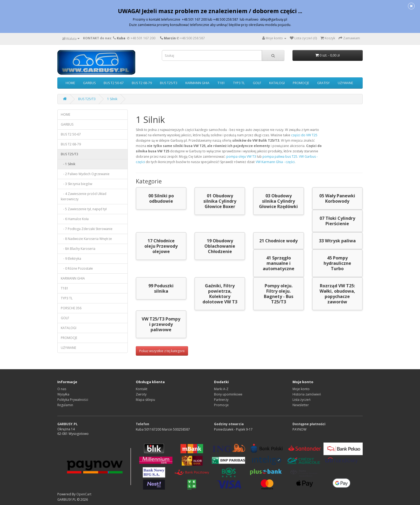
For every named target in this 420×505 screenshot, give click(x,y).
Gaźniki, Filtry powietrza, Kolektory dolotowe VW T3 (220, 294)
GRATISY (323, 83)
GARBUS (89, 83)
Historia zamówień (307, 394)
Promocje (221, 405)
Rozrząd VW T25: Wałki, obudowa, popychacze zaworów (337, 294)
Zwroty (141, 394)
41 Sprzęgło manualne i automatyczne (279, 263)
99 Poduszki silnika (161, 288)
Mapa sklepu (145, 400)
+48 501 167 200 (143, 38)
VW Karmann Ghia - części (275, 162)
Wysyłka (63, 394)
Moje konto (301, 389)
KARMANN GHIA (197, 83)
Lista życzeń (301, 400)
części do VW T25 (304, 135)
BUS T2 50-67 (114, 83)
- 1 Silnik (68, 164)
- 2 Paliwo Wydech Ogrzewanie (85, 174)
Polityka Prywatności (73, 400)
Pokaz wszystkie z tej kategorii (162, 351)
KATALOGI (277, 83)
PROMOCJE (301, 83)
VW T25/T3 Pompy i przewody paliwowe (161, 324)
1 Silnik (112, 99)
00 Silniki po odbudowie (161, 198)
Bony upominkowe (228, 394)
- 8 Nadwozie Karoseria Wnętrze (86, 239)
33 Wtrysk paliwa (337, 241)
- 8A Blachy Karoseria (78, 249)
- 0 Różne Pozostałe (77, 268)
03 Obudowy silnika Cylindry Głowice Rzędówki (278, 201)
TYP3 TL (239, 83)
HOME (70, 83)
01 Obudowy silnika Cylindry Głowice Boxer (220, 201)
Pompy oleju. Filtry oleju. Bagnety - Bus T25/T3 (279, 294)
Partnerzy (221, 400)
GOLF (257, 83)
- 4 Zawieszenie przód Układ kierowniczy (84, 196)
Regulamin (65, 405)
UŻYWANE (345, 83)
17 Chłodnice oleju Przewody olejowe (161, 246)
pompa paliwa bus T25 (280, 157)
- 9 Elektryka (71, 259)
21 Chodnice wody (278, 241)
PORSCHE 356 (71, 308)
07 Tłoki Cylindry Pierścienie (337, 221)
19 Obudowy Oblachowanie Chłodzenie (220, 246)
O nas (62, 389)
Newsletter (301, 405)
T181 (221, 83)
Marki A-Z (221, 389)
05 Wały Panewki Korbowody (337, 198)
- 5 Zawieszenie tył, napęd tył (84, 209)
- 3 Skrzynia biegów (76, 184)
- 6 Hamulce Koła (75, 219)
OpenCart (84, 494)
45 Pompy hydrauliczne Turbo (337, 263)
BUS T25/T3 (169, 83)
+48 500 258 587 (192, 38)
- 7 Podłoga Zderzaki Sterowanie (87, 229)
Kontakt (142, 389)
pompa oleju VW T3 (241, 157)
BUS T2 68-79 (142, 83)
